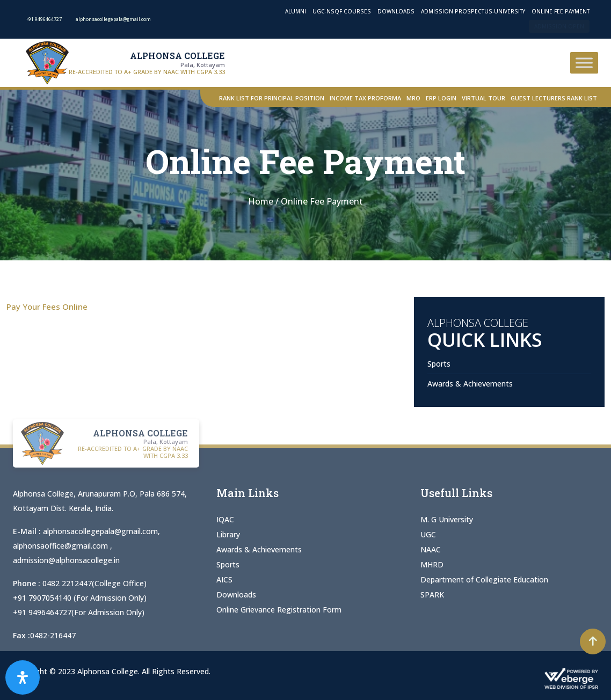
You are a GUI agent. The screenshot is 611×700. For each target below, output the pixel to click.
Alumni (296, 11)
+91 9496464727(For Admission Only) (79, 612)
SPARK (432, 595)
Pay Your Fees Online (47, 307)
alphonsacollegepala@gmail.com (100, 531)
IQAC (225, 519)
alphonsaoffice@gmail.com (61, 546)
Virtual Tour (483, 98)
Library (228, 534)
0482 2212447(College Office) (94, 583)
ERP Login (441, 98)
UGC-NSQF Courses (342, 11)
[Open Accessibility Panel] (23, 677)
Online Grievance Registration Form (279, 610)
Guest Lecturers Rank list (554, 98)
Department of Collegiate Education (484, 579)
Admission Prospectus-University (473, 11)
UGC (428, 534)
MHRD (432, 564)
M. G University (447, 519)
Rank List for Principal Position (272, 98)
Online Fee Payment (561, 11)
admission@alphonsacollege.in (66, 560)
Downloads (396, 11)
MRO (413, 98)
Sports (439, 364)
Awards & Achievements (470, 384)
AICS (224, 579)
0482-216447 (53, 635)
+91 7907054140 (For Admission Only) (80, 598)
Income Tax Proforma (365, 98)
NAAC (431, 549)
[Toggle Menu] (584, 63)
